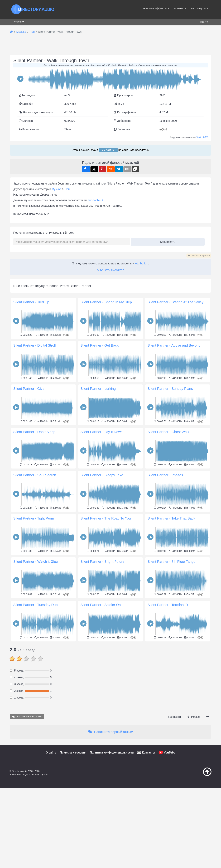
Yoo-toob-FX (202, 137)
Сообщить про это (199, 256)
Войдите (108, 150)
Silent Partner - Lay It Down (102, 432)
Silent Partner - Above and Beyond (174, 345)
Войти (204, 22)
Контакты (148, 801)
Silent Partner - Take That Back (171, 518)
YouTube (170, 801)
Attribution (142, 263)
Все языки (174, 765)
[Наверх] (199, 824)
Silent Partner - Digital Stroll (35, 345)
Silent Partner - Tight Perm (34, 518)
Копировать (166, 241)
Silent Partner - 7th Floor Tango (171, 562)
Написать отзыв (27, 765)
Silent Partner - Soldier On (101, 605)
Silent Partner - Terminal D (168, 605)
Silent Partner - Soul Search (35, 475)
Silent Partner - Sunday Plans (170, 389)
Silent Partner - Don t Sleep (34, 432)
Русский (17, 22)
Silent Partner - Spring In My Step (106, 302)
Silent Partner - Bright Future (102, 562)
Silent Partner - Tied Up (31, 302)
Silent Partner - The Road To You (106, 518)
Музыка (57, 189)
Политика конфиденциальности (112, 801)
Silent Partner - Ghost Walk (168, 432)
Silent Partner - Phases (165, 475)
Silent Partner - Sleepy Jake (102, 475)
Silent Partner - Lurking (98, 389)
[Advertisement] (110, 667)
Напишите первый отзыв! (110, 780)
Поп (67, 189)
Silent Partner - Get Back (100, 345)
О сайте (51, 801)
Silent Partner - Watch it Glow (36, 562)
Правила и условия (73, 801)
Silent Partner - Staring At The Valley (175, 302)
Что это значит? (110, 270)
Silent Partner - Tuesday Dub (35, 605)
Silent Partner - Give (29, 389)
